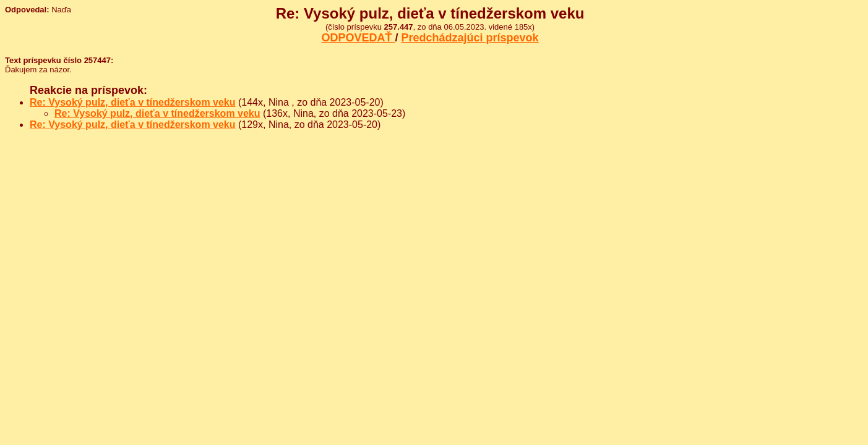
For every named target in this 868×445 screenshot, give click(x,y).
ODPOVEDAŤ (358, 38)
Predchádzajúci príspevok (470, 38)
